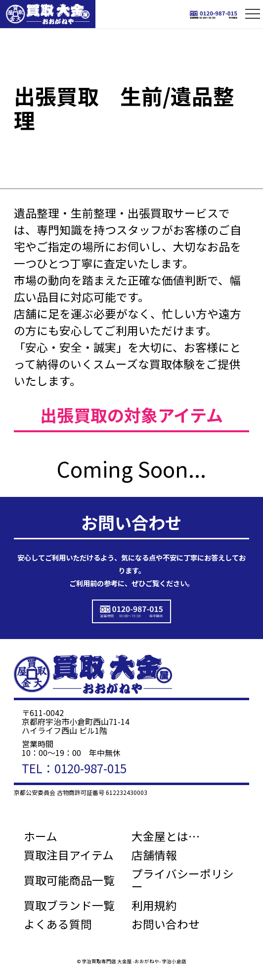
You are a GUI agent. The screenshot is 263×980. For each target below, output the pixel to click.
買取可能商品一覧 (69, 880)
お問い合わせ (166, 924)
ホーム (41, 836)
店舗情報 (154, 855)
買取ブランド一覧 (69, 905)
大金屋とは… (166, 836)
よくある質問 (58, 924)
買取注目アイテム (69, 855)
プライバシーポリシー (183, 880)
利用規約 (154, 905)
